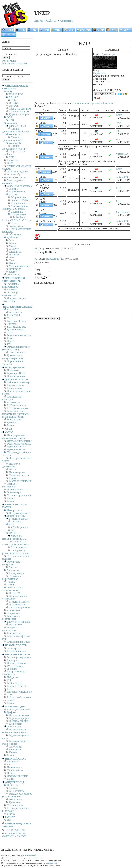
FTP (9, 680)
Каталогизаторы (16, 385)
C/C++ (11, 318)
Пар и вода (17, 522)
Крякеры (14, 788)
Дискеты (12, 422)
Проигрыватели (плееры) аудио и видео (15, 731)
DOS (10, 91)
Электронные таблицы (19, 444)
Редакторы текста (16, 447)
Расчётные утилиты (20, 602)
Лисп (10, 338)
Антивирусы (14, 648)
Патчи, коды (16, 799)
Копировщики (15, 388)
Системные (17, 212)
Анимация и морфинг (19, 709)
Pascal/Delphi (14, 315)
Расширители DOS (19, 112)
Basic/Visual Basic (17, 321)
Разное (11, 425)
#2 (36, 259)
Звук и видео (14, 727)
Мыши (13, 246)
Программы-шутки (17, 776)
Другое (13, 272)
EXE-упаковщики (17, 405)
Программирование (20, 513)
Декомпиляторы (16, 330)
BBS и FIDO (14, 683)
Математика (14, 570)
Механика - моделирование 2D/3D (14, 537)
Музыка (13, 567)
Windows (12, 123)
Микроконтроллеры (20, 607)
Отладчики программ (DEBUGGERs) (16, 348)
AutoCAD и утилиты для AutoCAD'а (15, 543)
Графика (12, 712)
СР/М (10, 163)
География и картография (11, 617)
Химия (11, 585)
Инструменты (18, 214)
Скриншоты (100, 73)
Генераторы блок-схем (19, 335)
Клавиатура (15, 252)
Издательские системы (19, 441)
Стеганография (15, 805)
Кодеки (13, 752)
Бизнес (11, 498)
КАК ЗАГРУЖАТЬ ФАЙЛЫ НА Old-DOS (14, 835)
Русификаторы (17, 192)
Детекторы (15, 802)
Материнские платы (20, 266)
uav (118, 139)
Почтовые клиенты (17, 663)
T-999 (119, 123)
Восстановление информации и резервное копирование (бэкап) (16, 414)
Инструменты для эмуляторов (14, 300)
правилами (52, 863)
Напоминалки (15, 767)
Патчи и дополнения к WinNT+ (15, 147)
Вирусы (11, 814)
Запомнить (10, 54)
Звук (11, 240)
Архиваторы (67, 21)
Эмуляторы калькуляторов (11, 285)
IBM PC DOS (16, 94)
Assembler (12, 310)
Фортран (12, 324)
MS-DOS (14, 97)
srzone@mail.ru (31, 855)
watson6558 (122, 154)
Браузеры (12, 660)
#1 (36, 249)
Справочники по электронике (14, 597)
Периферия (15, 269)
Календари (13, 762)
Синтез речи (16, 747)
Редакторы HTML (17, 449)
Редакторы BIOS (16, 373)
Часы (10, 764)
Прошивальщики (16, 376)
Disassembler (16, 312)
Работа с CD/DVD (21, 200)
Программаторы (18, 605)
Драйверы (12, 237)
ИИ (9, 820)
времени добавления (102, 103)
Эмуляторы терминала (19, 657)
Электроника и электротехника (13, 589)
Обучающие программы (11, 563)
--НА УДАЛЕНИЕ (15, 830)
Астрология (13, 613)
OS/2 (10, 117)
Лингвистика (14, 633)
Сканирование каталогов (12, 398)
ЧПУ (12, 524)
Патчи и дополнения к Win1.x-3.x (16, 130)
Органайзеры (14, 492)
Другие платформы (19, 114)
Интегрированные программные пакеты (14, 437)
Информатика (14, 510)
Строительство (19, 547)
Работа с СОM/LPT (17, 686)
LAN (10, 689)
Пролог (11, 341)
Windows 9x (15, 134)
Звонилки (12, 669)
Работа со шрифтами (20, 481)
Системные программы (20, 186)
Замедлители (16, 226)
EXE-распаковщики (18, 408)
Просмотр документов (11, 465)
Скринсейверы (15, 770)
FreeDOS (14, 106)
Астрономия (14, 610)
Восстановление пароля (15, 63)
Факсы (11, 695)
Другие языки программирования (13, 357)
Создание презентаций (19, 495)
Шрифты (14, 478)
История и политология (10, 629)
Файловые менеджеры (19, 382)
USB (11, 257)
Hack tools (13, 785)
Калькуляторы (17, 573)
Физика (11, 582)
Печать (13, 469)
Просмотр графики (19, 715)
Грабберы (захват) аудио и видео (15, 742)
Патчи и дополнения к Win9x (13, 139)
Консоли (12, 290)
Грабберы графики (19, 721)
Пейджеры (13, 677)
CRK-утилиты (17, 791)
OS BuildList (14, 275)
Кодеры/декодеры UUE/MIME (14, 673)
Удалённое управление (19, 692)
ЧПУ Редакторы (20, 527)
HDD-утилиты (15, 420)
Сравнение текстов (19, 475)
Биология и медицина (19, 622)
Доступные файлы (45, 103)
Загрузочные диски (17, 172)
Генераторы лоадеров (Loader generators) (17, 795)
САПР (12, 533)
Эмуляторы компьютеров (11, 294)
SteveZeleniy (123, 212)
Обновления (16, 235)
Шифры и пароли (16, 651)
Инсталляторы (19, 203)
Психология (15, 625)
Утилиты (14, 194)
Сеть (11, 260)
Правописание (15, 489)
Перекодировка (17, 472)
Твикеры (14, 189)
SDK (13, 100)
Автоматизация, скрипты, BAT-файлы (15, 207)
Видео (12, 243)
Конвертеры (15, 724)
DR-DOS (14, 103)
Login (119, 115)
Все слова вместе (13, 76)
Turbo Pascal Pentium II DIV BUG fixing (17, 219)
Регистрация (9, 61)
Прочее (15, 223)
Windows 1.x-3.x (18, 126)
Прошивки (13, 370)
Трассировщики (18, 352)
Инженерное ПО (16, 516)
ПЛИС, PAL (15, 593)
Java (9, 344)
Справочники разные (18, 642)
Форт (10, 332)
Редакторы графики (20, 718)
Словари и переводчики (10, 485)
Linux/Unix (13, 160)
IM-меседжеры (15, 666)
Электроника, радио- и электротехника (16, 552)
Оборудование (19, 197)
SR (105, 90)
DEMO (11, 773)
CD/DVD (14, 249)
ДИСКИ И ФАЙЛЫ (45, 21)
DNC (14, 530)
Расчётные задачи (18, 519)
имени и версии (81, 103)
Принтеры (15, 255)
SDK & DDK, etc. (16, 327)
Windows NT (16, 143)
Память (13, 263)
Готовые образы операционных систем (14, 176)
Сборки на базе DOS (20, 109)
